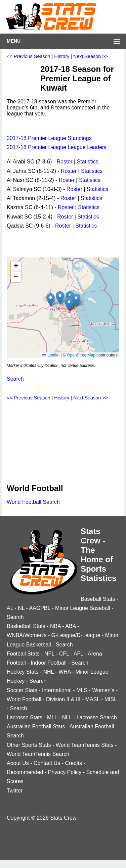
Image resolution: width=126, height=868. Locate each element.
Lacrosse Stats (25, 717)
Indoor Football (49, 663)
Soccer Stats (22, 690)
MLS (82, 690)
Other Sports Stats (29, 745)
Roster (64, 162)
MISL (111, 699)
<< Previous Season (29, 56)
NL (21, 608)
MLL (52, 717)
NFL (49, 654)
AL (10, 608)
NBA (55, 626)
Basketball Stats (26, 626)
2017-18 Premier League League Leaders (57, 147)
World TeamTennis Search (38, 754)
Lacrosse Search (97, 717)
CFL (64, 654)
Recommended (25, 772)
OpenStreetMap (81, 355)
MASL (93, 699)
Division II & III (63, 699)
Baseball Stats (98, 599)
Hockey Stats (23, 672)
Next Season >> (91, 56)
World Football (24, 699)
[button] (60, 298)
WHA (65, 672)
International (57, 690)
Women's (103, 690)
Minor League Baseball (83, 608)
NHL (48, 672)
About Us (18, 763)
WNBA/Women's (27, 635)
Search (15, 379)
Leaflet (51, 355)
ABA (70, 626)
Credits (73, 763)
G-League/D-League (76, 635)
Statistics (88, 162)
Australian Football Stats (36, 727)
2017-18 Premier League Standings (49, 138)
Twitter (15, 791)
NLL (67, 717)
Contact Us (47, 763)
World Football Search (33, 502)
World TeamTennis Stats (85, 745)
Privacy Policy (65, 772)
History (62, 56)
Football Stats (23, 654)
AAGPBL (39, 608)
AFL (78, 654)
